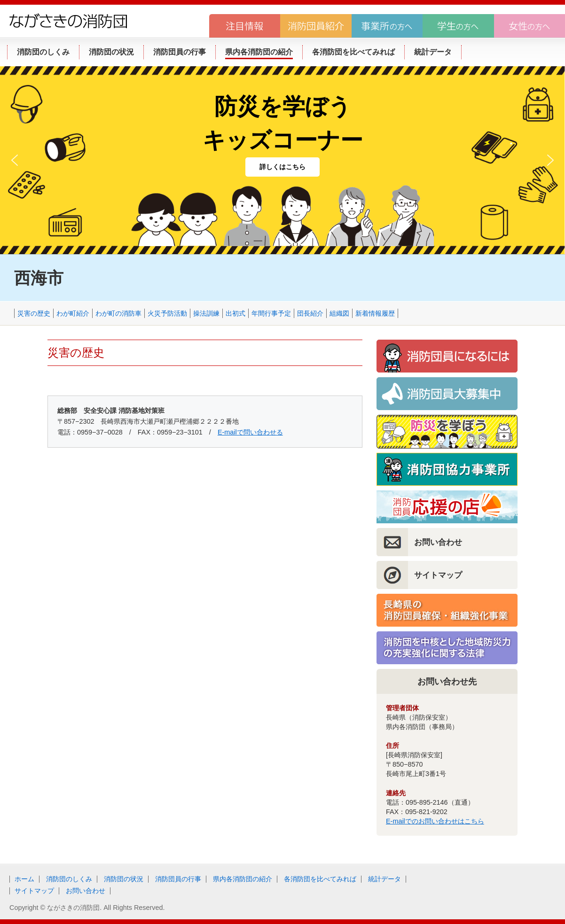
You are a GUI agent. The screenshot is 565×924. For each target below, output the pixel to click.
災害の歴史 (34, 313)
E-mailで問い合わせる (250, 432)
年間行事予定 (271, 313)
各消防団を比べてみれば (320, 879)
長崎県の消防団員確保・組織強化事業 (447, 610)
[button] (15, 160)
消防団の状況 (124, 879)
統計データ (385, 879)
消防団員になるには (447, 356)
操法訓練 (206, 313)
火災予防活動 (167, 313)
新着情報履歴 (375, 313)
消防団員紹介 (316, 26)
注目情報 (245, 26)
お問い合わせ (438, 542)
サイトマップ (438, 575)
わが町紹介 (73, 313)
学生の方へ (458, 26)
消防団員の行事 (178, 879)
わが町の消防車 (118, 313)
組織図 (339, 313)
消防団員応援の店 (447, 507)
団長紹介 (310, 313)
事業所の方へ (387, 26)
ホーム (24, 879)
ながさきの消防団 (68, 21)
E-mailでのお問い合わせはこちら (435, 821)
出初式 (235, 313)
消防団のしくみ (69, 879)
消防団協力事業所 (447, 469)
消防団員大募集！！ (447, 394)
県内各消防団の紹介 (243, 879)
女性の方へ (530, 26)
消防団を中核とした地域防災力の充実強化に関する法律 (447, 648)
